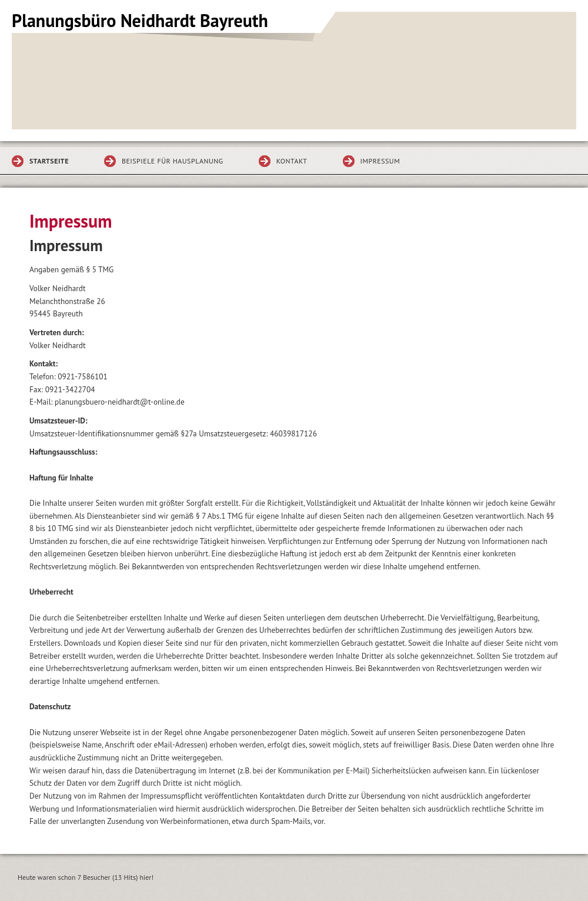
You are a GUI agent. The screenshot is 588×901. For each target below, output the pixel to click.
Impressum (380, 161)
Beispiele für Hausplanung (173, 161)
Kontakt (292, 161)
